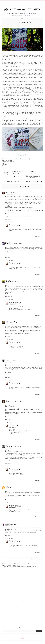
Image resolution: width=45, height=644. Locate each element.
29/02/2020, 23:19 (9, 449)
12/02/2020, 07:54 (9, 195)
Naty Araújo (15, 226)
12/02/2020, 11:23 (9, 246)
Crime (25, 176)
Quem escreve (14, 14)
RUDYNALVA (11, 282)
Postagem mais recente (11, 182)
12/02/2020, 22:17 (9, 284)
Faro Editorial (30, 176)
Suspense (37, 177)
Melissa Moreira (14, 244)
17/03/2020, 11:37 (13, 508)
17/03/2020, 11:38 (13, 544)
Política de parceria (16, 16)
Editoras (37, 14)
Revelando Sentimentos (23, 9)
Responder (8, 220)
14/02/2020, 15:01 (9, 325)
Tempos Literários (10, 375)
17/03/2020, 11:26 (13, 228)
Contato (32, 16)
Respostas (10, 223)
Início (7, 14)
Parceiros (26, 16)
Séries (31, 14)
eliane (8, 488)
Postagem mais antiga (35, 182)
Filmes (26, 14)
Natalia (40, 176)
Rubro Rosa (11, 193)
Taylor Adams (33, 178)
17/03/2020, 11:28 (13, 428)
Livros (21, 14)
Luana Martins (13, 447)
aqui (8, 167)
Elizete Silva (11, 323)
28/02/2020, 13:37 (9, 404)
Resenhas (32, 177)
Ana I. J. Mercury (14, 402)
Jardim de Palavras (11, 253)
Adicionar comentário (36, 560)
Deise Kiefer (11, 525)
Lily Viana (11, 361)
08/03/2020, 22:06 (9, 490)
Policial (28, 177)
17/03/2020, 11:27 (13, 305)
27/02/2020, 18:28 (9, 363)
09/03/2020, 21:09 (9, 527)
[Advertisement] (22, 613)
